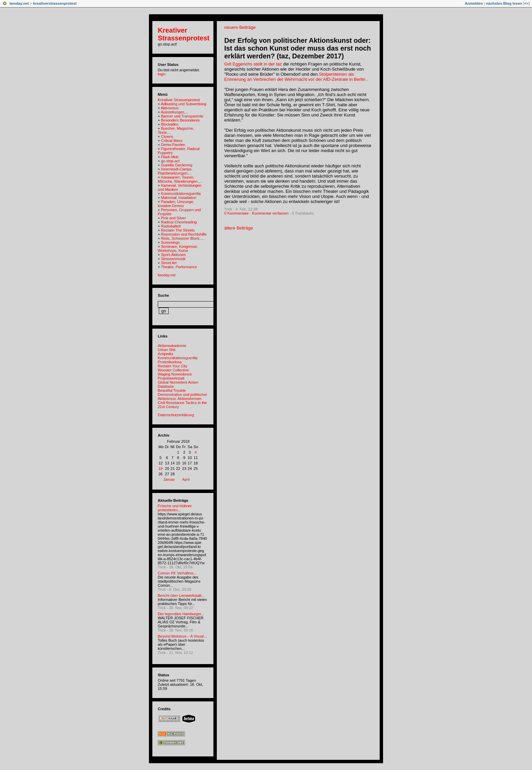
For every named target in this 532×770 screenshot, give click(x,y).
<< (526, 3)
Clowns (167, 136)
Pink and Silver (173, 218)
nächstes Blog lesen (504, 3)
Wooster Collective (173, 370)
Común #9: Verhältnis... (177, 573)
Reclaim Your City (173, 366)
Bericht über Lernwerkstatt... (181, 595)
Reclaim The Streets (178, 230)
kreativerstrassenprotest (55, 3)
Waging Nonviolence (175, 374)
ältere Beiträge (239, 228)
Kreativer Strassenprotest (184, 34)
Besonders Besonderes (180, 120)
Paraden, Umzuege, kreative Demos (176, 204)
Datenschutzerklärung (176, 415)
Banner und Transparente (182, 116)
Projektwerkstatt (171, 378)
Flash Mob (169, 157)
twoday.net (19, 3)
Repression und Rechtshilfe (184, 234)
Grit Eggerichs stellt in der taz (253, 64)
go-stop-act (170, 161)
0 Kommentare (236, 213)
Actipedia (165, 354)
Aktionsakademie (172, 346)
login (162, 74)
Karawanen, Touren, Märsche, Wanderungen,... (180, 179)
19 (160, 469)
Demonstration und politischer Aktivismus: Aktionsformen (183, 397)
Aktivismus (170, 108)
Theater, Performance (179, 267)
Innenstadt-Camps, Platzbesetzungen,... (175, 171)
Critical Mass (172, 141)
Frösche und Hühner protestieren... (175, 508)
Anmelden (474, 3)
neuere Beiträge (240, 27)
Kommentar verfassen (270, 213)
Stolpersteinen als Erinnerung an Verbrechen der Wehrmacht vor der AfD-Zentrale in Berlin (295, 77)
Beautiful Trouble (172, 390)
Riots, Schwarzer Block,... (182, 238)
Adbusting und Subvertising (184, 104)
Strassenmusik (173, 259)
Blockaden (169, 124)
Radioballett (171, 226)
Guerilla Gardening (176, 165)
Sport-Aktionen (173, 255)
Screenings (170, 242)
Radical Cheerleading (179, 222)
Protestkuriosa (170, 362)
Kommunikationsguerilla (181, 194)
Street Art (169, 263)
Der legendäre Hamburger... (181, 614)
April (186, 479)
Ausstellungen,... (175, 112)
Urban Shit (167, 350)
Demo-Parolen (173, 145)
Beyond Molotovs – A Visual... (182, 636)
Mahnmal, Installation (178, 198)
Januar (169, 479)
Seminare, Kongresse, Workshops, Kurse (178, 249)
